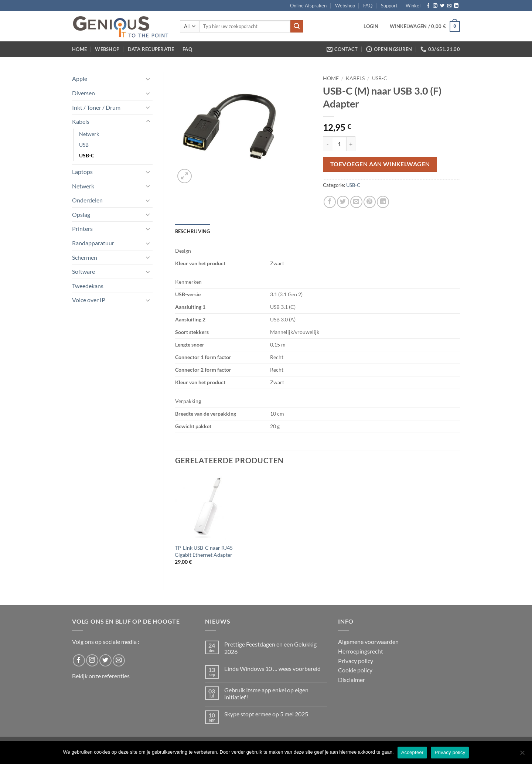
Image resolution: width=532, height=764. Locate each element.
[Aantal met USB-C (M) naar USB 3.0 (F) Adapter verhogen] (351, 144)
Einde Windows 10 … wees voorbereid (272, 668)
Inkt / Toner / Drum (96, 107)
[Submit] (297, 27)
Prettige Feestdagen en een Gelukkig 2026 (270, 648)
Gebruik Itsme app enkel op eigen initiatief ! (266, 693)
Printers (82, 228)
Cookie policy (355, 670)
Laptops (82, 172)
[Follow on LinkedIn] (456, 6)
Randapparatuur (93, 243)
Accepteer (412, 752)
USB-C (87, 155)
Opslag (81, 214)
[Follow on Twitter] (442, 6)
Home (79, 49)
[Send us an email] (449, 6)
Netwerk (89, 134)
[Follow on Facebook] (428, 6)
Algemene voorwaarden (368, 642)
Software (83, 271)
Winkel (413, 6)
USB (84, 145)
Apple (80, 79)
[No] (522, 755)
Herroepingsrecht (361, 651)
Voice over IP (89, 300)
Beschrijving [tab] (193, 231)
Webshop (345, 6)
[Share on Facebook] (330, 202)
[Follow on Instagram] (435, 6)
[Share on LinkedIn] (383, 202)
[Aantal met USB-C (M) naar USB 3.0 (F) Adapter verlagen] (327, 144)
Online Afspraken (308, 6)
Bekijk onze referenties (101, 676)
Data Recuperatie (151, 49)
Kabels (81, 121)
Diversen (83, 93)
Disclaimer (352, 680)
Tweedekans (88, 286)
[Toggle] (148, 79)
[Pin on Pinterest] (370, 202)
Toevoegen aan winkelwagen (380, 164)
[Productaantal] (339, 144)
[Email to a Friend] (356, 202)
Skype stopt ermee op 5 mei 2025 (266, 714)
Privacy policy (356, 661)
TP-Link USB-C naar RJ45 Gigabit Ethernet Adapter (204, 551)
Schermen (85, 257)
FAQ (368, 6)
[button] (371, 26)
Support (389, 6)
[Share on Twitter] (343, 202)
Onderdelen (87, 200)
